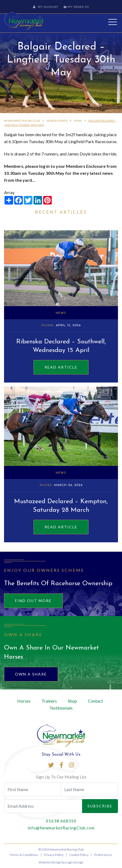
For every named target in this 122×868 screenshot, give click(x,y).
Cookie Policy (79, 855)
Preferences (103, 855)
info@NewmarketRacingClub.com (61, 828)
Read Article (61, 367)
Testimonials (61, 708)
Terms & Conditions (24, 855)
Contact (95, 701)
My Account (46, 7)
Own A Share (31, 674)
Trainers (49, 701)
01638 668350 (61, 821)
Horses (24, 701)
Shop (72, 701)
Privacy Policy (54, 855)
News (61, 313)
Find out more (33, 601)
